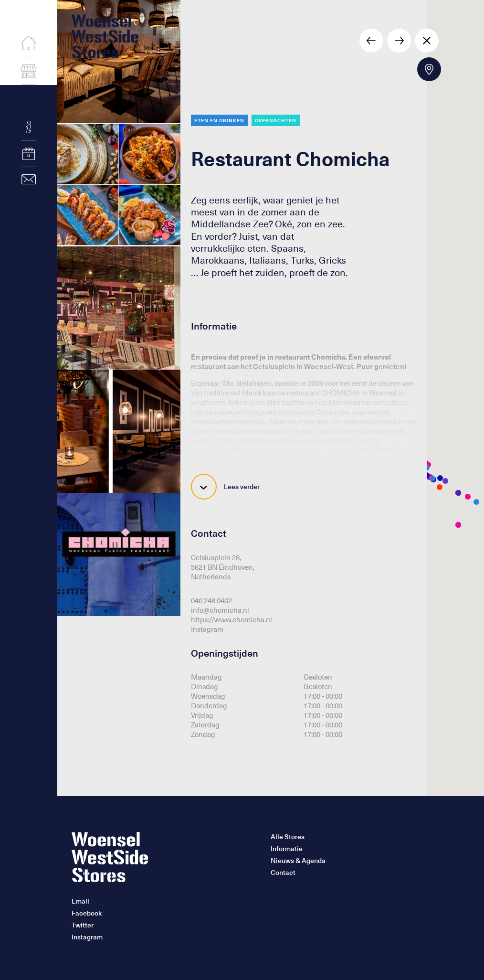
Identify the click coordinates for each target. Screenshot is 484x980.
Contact (283, 873)
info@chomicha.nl (220, 610)
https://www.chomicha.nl (231, 619)
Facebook (87, 913)
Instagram (207, 629)
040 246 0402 (211, 600)
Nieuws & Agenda (298, 861)
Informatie (287, 849)
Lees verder (225, 487)
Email (80, 901)
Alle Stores (288, 837)
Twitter (83, 925)
